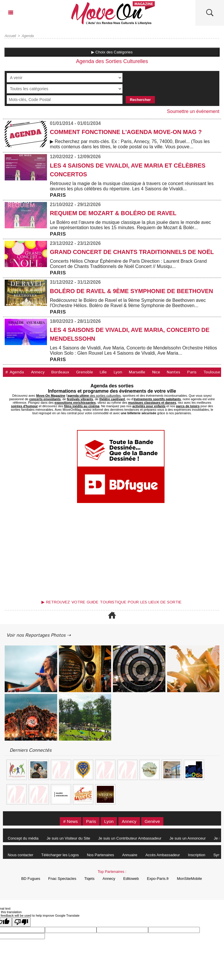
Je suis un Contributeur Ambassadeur (130, 838)
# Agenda (15, 372)
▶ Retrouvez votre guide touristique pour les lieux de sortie (111, 602)
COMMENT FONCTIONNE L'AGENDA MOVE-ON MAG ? (126, 132)
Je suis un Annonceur (188, 838)
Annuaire (130, 855)
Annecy (38, 372)
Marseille (137, 372)
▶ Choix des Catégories (112, 52)
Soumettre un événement (193, 111)
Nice (156, 372)
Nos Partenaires (100, 855)
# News (71, 821)
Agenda (28, 36)
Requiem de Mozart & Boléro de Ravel (113, 213)
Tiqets (89, 879)
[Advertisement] (112, 553)
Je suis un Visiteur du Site (68, 838)
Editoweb (131, 879)
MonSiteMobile (189, 879)
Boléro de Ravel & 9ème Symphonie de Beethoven (131, 291)
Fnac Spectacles (62, 879)
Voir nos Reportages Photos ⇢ (38, 635)
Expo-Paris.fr (158, 879)
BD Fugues (31, 879)
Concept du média (23, 838)
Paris (192, 372)
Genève (152, 821)
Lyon (118, 372)
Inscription (197, 855)
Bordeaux (60, 372)
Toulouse (212, 372)
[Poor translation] (21, 922)
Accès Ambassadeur (163, 855)
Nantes (174, 372)
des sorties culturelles (94, 396)
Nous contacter (21, 855)
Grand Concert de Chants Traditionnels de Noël (132, 252)
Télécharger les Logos (60, 855)
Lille (103, 372)
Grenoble (85, 372)
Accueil (10, 36)
